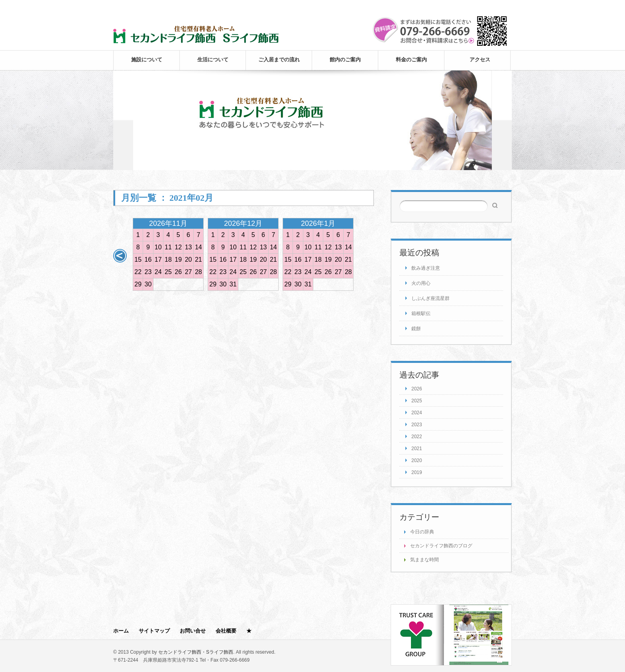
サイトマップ (154, 631)
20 (189, 260)
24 (158, 272)
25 (168, 272)
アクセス (480, 60)
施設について (147, 60)
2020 (417, 460)
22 (138, 272)
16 (148, 260)
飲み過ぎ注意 (426, 268)
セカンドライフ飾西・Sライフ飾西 (196, 652)
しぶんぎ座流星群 (430, 298)
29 (138, 284)
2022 (417, 437)
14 (199, 247)
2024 (417, 413)
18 (168, 260)
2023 (417, 425)
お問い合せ (193, 631)
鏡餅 (416, 329)
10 (158, 247)
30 (148, 284)
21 (199, 260)
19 (178, 260)
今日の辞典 (422, 532)
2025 (417, 401)
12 (178, 247)
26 (178, 272)
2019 (417, 472)
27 (189, 272)
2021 (417, 449)
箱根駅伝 (421, 313)
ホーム (121, 631)
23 (148, 272)
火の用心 (421, 283)
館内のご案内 (345, 60)
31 (233, 284)
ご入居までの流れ (279, 60)
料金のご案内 (411, 60)
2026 (417, 389)
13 (189, 247)
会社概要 (226, 631)
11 (168, 247)
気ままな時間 (425, 560)
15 (138, 260)
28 (199, 272)
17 (158, 260)
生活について (213, 60)
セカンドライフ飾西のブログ (441, 546)
